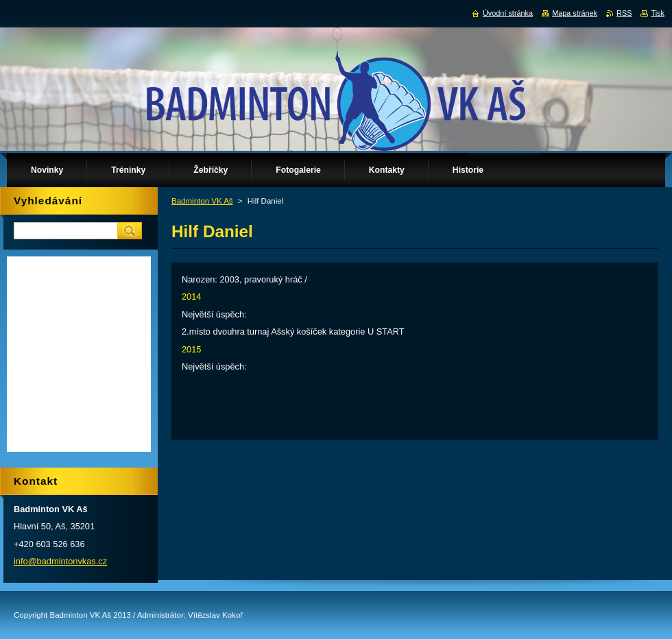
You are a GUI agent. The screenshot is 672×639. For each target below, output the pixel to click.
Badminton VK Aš (202, 201)
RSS (624, 13)
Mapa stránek (575, 13)
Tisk (658, 13)
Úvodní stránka (508, 13)
